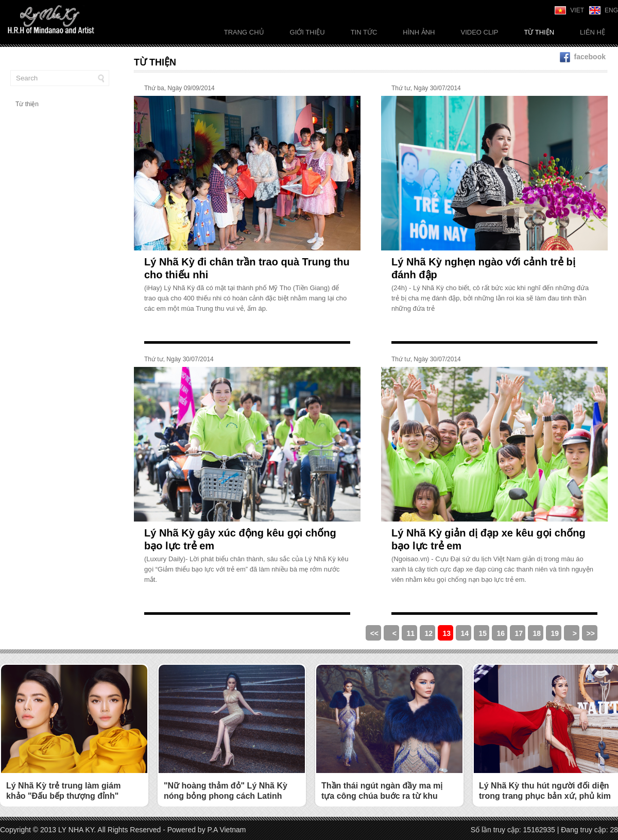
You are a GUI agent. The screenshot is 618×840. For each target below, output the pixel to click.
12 (428, 633)
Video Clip (479, 32)
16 (501, 633)
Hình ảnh (419, 32)
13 (447, 633)
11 (410, 633)
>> (591, 633)
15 (483, 633)
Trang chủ (244, 32)
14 (465, 633)
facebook (583, 57)
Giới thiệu (307, 32)
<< (374, 633)
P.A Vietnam (227, 830)
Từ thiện (539, 32)
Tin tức (364, 32)
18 (537, 633)
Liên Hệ (593, 32)
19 (555, 633)
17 (519, 633)
